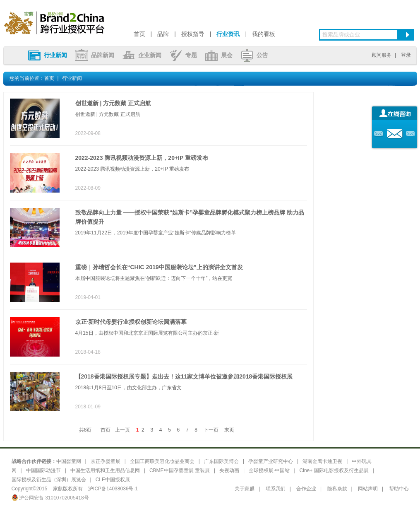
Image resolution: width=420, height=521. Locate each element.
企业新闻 (142, 55)
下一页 (211, 430)
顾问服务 (382, 55)
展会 (219, 55)
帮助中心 (399, 489)
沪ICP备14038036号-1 (113, 489)
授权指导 (193, 34)
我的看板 (264, 34)
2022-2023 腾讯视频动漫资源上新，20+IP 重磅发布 (142, 158)
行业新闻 (48, 55)
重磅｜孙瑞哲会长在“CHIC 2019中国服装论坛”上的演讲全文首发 (159, 267)
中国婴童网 (69, 461)
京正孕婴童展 (106, 461)
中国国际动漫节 (43, 470)
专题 (183, 55)
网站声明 (368, 489)
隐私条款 (337, 489)
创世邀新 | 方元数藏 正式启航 (113, 103)
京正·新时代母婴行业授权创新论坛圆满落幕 (131, 322)
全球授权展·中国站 (269, 470)
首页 (139, 34)
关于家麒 (245, 489)
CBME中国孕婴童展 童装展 (180, 470)
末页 (229, 430)
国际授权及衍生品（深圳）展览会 (49, 480)
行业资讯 (228, 34)
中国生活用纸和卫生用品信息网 (105, 470)
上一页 (122, 430)
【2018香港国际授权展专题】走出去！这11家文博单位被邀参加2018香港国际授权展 (184, 376)
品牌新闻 (95, 55)
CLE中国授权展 (113, 480)
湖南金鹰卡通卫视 (322, 461)
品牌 (163, 34)
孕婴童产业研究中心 (271, 461)
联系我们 (276, 489)
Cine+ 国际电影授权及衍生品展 (334, 470)
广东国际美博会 (221, 461)
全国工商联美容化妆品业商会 (162, 461)
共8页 (85, 430)
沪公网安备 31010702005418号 (50, 498)
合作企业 (306, 489)
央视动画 (229, 470)
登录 (406, 55)
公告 (254, 55)
